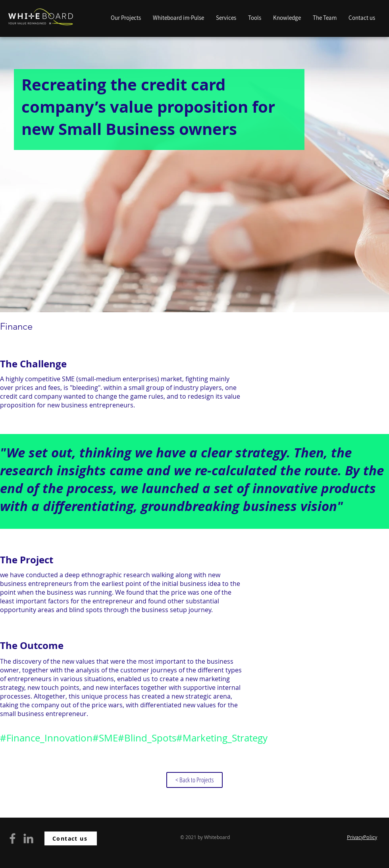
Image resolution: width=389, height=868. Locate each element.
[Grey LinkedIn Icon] (28, 838)
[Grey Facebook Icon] (13, 838)
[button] (287, 18)
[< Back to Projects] (194, 780)
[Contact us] (71, 838)
